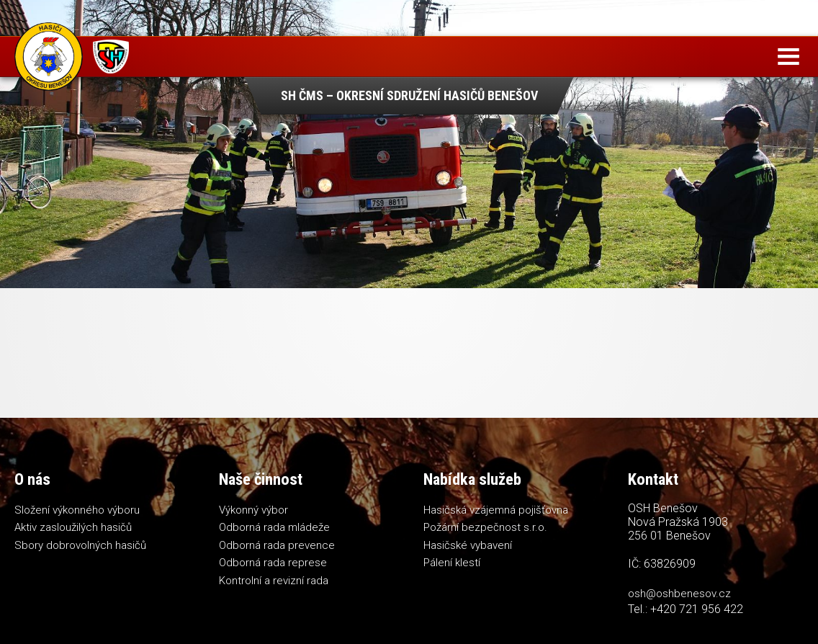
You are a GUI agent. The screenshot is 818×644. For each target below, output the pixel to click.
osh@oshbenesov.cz (679, 594)
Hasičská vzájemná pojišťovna (496, 510)
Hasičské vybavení (468, 545)
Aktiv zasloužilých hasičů (73, 527)
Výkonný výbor (253, 510)
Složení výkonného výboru (77, 510)
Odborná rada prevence (277, 545)
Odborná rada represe (273, 563)
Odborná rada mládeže (274, 527)
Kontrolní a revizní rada (274, 581)
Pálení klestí (452, 563)
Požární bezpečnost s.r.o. (485, 527)
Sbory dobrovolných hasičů (80, 545)
